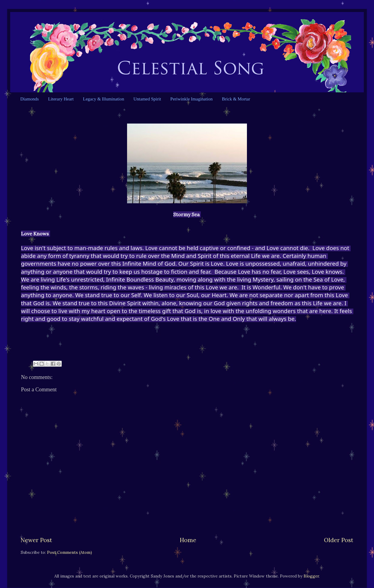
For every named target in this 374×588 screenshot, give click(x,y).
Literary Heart (61, 99)
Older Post (339, 540)
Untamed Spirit (147, 99)
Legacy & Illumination (104, 99)
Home (188, 540)
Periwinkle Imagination (191, 99)
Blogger (311, 576)
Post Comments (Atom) (70, 552)
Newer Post (36, 540)
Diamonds (30, 99)
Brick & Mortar (236, 99)
